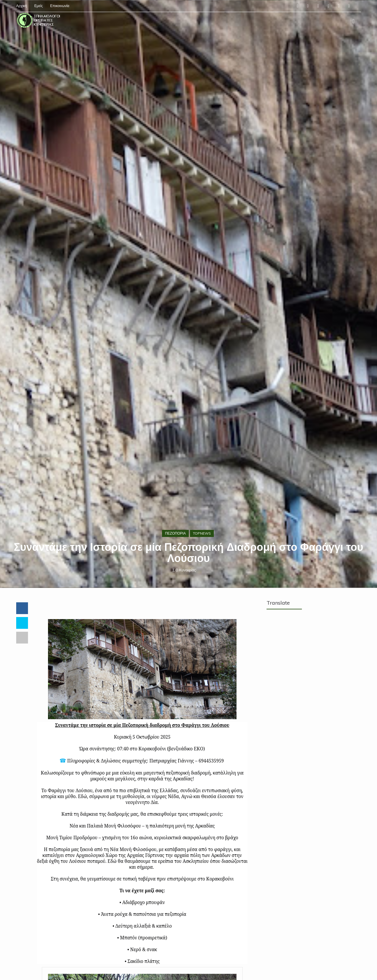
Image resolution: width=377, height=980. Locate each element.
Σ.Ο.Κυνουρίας (184, 570)
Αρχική (22, 6)
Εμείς (38, 6)
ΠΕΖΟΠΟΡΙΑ (175, 533)
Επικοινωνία (60, 6)
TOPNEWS (202, 533)
